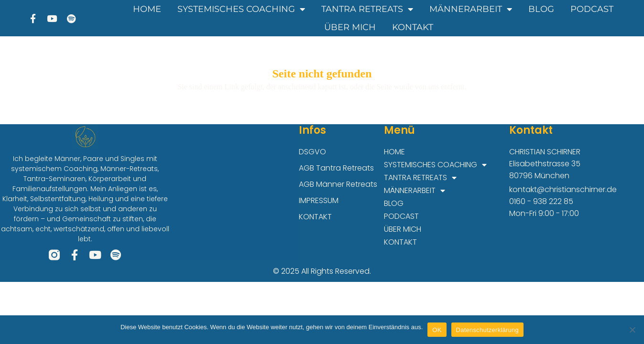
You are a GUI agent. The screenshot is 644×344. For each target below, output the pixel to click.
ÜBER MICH (350, 27)
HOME (147, 9)
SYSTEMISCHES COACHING (241, 9)
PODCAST (592, 9)
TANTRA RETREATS (367, 9)
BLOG (541, 9)
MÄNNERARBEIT (471, 9)
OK (437, 330)
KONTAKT (413, 27)
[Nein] (632, 330)
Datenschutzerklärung (487, 330)
